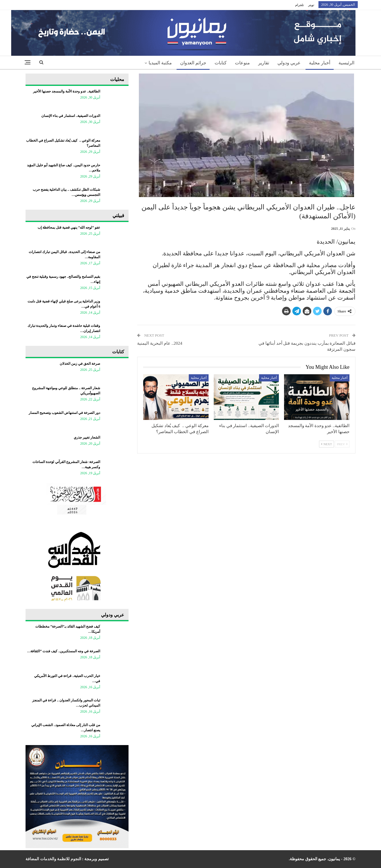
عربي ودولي (289, 63)
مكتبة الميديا (160, 63)
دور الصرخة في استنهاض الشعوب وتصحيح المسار (64, 413)
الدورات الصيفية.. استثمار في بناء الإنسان (71, 116)
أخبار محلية (320, 63)
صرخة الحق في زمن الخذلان (80, 364)
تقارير (264, 63)
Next (326, 444)
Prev (342, 444)
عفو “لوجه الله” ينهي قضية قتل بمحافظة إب (69, 227)
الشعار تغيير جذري (87, 437)
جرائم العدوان (193, 63)
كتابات (221, 63)
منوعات (242, 63)
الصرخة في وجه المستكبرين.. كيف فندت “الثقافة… (64, 651)
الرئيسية (346, 63)
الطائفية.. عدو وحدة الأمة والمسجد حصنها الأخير (67, 91)
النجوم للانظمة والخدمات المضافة (53, 859)
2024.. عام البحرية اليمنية (160, 343)
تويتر (311, 5)
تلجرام (300, 5)
